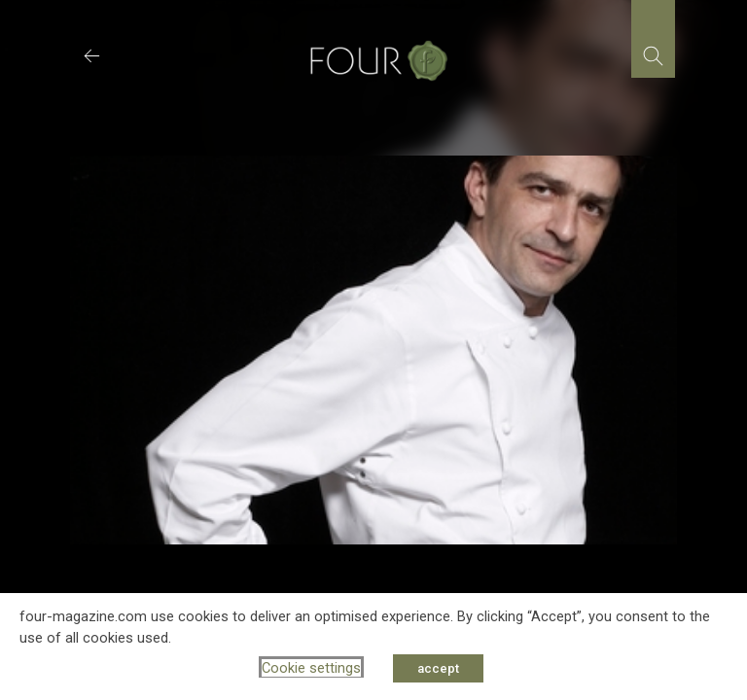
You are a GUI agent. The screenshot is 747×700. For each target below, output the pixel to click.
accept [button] (438, 668)
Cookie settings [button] (311, 668)
